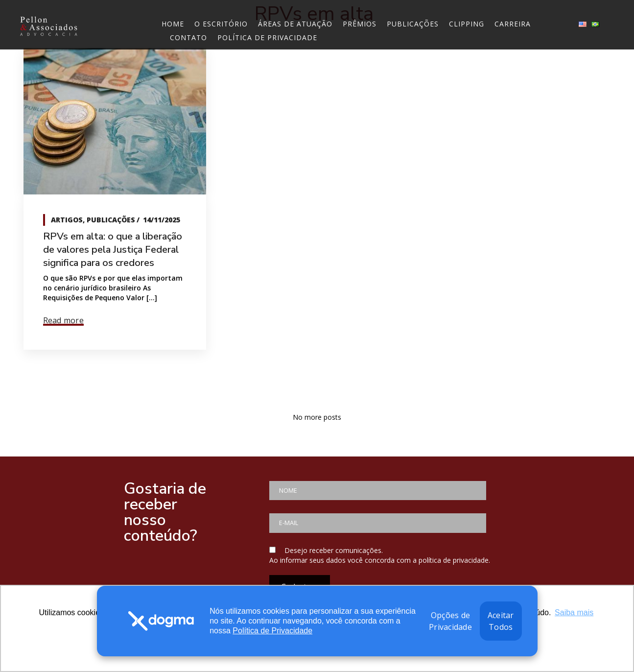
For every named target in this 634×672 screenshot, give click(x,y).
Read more (63, 320)
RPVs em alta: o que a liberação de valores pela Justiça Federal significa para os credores (113, 250)
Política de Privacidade (272, 631)
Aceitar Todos (501, 621)
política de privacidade (454, 560)
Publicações (111, 220)
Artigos (67, 220)
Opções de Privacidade (450, 621)
